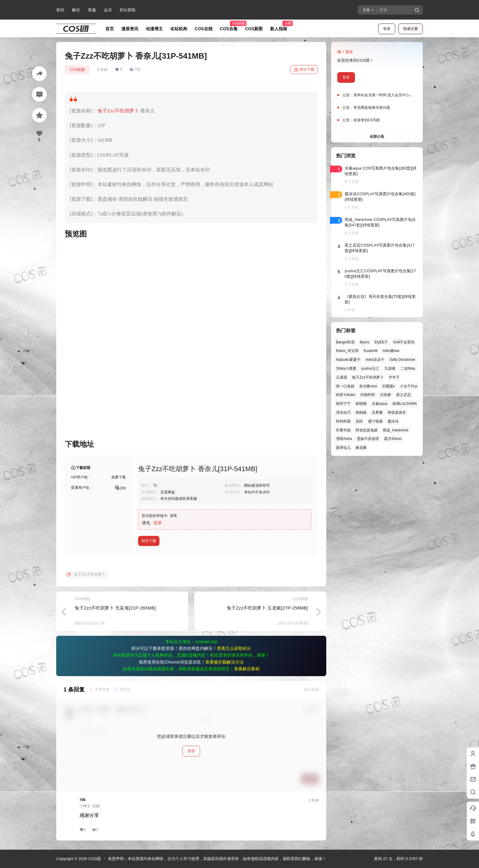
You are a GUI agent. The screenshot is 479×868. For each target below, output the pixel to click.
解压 (76, 10)
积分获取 (128, 10)
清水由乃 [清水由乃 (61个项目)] (343, 412)
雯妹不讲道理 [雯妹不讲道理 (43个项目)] (368, 439)
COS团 (94, 859)
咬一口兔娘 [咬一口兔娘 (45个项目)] (345, 386)
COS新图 (77, 70)
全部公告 (377, 137)
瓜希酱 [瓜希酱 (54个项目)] (377, 412)
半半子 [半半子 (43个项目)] (394, 377)
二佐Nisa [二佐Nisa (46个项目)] (408, 368)
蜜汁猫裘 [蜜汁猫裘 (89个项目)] (375, 421)
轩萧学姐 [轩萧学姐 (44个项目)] (343, 430)
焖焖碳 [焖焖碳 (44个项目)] (361, 412)
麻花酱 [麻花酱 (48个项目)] (361, 448)
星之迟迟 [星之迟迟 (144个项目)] (404, 395)
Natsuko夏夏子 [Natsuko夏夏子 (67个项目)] (348, 360)
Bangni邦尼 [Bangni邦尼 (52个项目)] (345, 342)
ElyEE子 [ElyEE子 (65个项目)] (381, 342)
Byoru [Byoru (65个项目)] (365, 342)
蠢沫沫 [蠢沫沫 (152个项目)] (393, 421)
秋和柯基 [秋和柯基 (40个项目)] (343, 421)
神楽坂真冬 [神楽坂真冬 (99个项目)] (397, 412)
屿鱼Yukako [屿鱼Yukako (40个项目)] (346, 395)
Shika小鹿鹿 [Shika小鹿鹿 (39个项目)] (346, 368)
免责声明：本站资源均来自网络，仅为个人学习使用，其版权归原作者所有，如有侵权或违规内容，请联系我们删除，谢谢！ (217, 859)
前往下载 (304, 70)
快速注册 (411, 29)
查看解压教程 (247, 669)
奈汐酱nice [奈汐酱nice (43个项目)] (368, 386)
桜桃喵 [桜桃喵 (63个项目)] (361, 404)
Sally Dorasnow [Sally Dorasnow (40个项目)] (402, 360)
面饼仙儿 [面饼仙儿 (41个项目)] (343, 448)
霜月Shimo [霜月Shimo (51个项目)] (393, 439)
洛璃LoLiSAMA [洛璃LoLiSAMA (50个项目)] (405, 404)
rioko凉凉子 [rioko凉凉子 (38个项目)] (375, 360)
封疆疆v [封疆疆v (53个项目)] (389, 386)
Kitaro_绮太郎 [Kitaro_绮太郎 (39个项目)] (347, 351)
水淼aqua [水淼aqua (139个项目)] (380, 404)
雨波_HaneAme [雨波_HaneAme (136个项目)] (396, 430)
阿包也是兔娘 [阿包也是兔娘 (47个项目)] (367, 430)
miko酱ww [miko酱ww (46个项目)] (391, 351)
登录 (387, 29)
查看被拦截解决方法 (225, 662)
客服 (92, 10)
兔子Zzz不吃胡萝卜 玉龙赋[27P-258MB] (267, 608)
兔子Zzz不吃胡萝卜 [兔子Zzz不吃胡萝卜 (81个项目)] (368, 377)
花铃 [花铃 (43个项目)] (359, 421)
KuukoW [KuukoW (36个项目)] (370, 351)
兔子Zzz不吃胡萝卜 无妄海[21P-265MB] (115, 608)
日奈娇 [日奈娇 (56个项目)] (386, 395)
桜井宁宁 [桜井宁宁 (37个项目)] (343, 404)
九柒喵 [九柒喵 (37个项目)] (390, 368)
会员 (108, 10)
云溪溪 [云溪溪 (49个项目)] (342, 377)
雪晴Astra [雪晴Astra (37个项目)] (344, 439)
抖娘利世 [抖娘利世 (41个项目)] (368, 395)
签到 (60, 10)
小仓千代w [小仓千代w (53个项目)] (409, 386)
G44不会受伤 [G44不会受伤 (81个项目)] (404, 342)
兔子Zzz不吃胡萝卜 (118, 111)
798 (82, 800)
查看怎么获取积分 (234, 648)
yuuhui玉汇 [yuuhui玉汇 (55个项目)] (370, 368)
